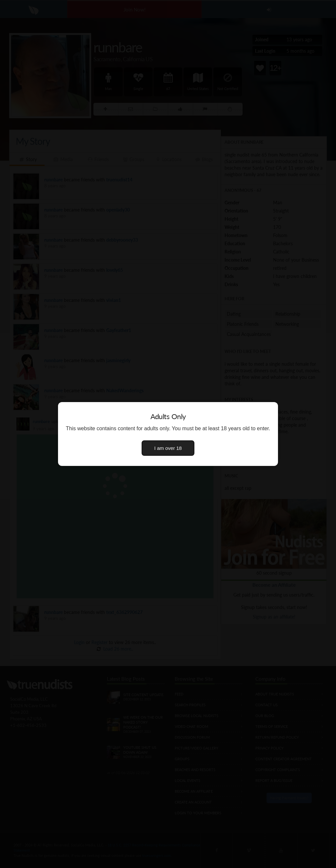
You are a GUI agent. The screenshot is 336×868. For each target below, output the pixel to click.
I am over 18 (168, 448)
